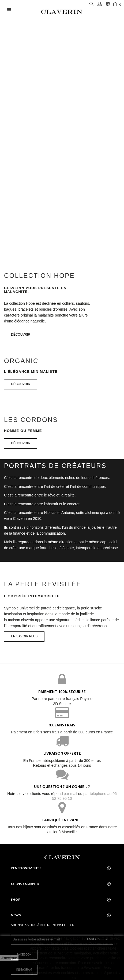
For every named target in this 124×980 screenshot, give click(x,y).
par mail (70, 794)
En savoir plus (24, 636)
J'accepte (9, 958)
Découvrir (21, 384)
